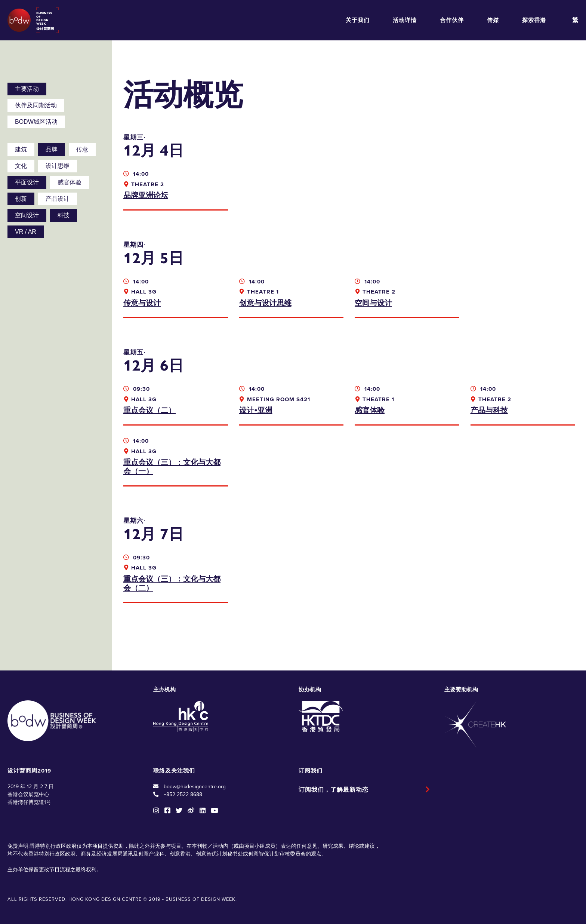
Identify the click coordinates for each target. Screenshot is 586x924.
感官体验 (70, 182)
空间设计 (27, 215)
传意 (82, 149)
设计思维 (58, 166)
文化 (21, 166)
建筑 (21, 149)
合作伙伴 (452, 20)
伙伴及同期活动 (36, 105)
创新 (21, 199)
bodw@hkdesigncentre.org (195, 787)
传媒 (493, 20)
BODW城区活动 (36, 122)
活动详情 (405, 20)
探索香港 (534, 20)
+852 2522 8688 (183, 794)
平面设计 (27, 182)
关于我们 (358, 20)
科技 (64, 215)
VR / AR (26, 232)
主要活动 (27, 89)
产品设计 (58, 199)
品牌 (52, 149)
